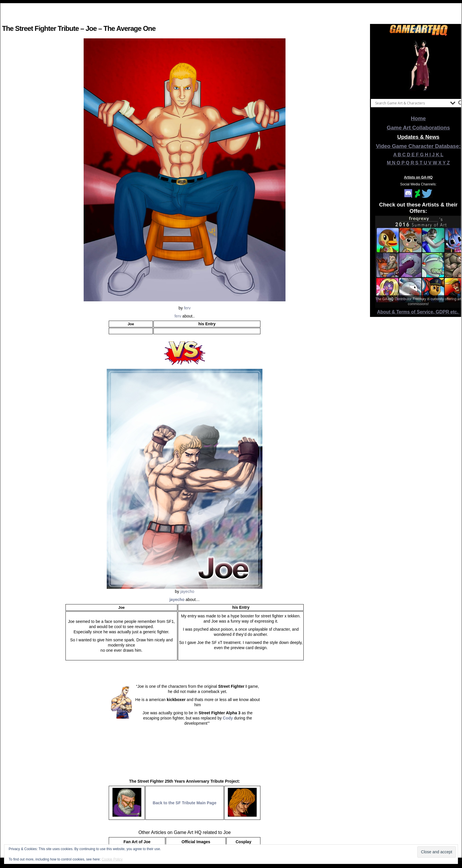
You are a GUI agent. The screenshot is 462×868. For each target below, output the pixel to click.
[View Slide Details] (418, 66)
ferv (187, 308)
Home (418, 118)
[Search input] (411, 103)
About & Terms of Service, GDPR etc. (418, 312)
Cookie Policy (112, 859)
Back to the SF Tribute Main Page (185, 803)
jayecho (187, 591)
